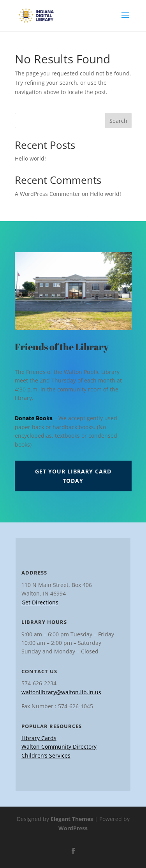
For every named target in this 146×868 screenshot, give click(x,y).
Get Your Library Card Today (73, 476)
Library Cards (39, 738)
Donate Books (34, 418)
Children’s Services (46, 755)
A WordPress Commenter (47, 194)
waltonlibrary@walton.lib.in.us (61, 692)
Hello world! (30, 158)
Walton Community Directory (59, 747)
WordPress (73, 828)
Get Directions (40, 602)
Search (118, 121)
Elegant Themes (72, 819)
